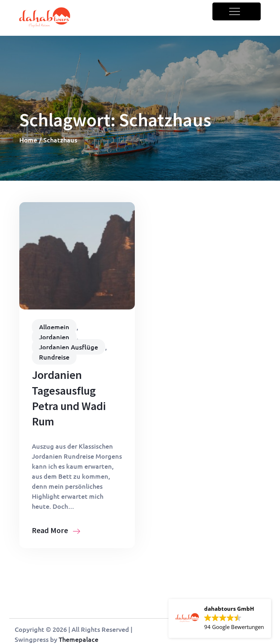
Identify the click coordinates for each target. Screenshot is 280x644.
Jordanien (54, 337)
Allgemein (54, 327)
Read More (56, 530)
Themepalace (78, 639)
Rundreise (54, 357)
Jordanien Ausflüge (68, 347)
